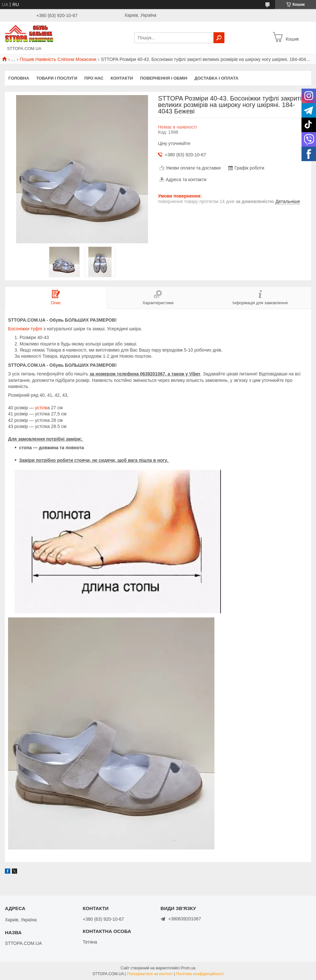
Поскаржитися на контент (150, 974)
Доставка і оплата (216, 78)
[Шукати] (219, 38)
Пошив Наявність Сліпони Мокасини (58, 59)
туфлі (36, 329)
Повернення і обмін (164, 78)
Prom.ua (188, 968)
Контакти (122, 78)
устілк (41, 408)
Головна (19, 78)
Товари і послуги (57, 78)
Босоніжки (19, 329)
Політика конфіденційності (200, 974)
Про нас (94, 78)
